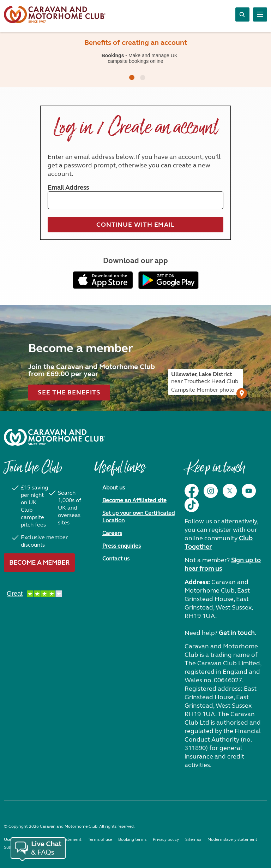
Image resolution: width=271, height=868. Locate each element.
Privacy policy (166, 839)
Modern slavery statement (232, 839)
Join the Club (33, 471)
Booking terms (132, 839)
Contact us (116, 558)
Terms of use (100, 839)
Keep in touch (215, 471)
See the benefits (69, 392)
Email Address (68, 188)
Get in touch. (237, 633)
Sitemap (193, 839)
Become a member (39, 563)
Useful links (120, 471)
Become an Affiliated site (134, 500)
